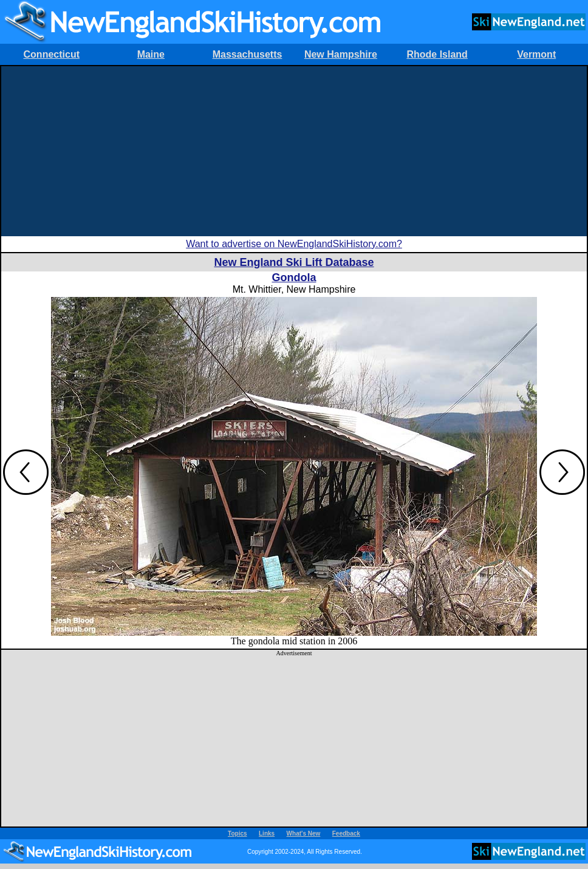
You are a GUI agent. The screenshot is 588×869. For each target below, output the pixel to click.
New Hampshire (341, 54)
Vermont (536, 54)
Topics (237, 833)
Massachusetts (248, 54)
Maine (151, 54)
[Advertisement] (294, 151)
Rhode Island (437, 54)
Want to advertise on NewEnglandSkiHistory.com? (294, 244)
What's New (304, 833)
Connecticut (52, 54)
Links (267, 833)
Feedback (346, 833)
